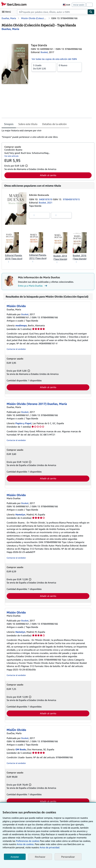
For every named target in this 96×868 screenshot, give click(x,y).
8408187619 (46, 199)
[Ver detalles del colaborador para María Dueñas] (10, 29)
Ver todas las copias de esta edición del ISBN (54, 59)
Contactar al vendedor (16, 349)
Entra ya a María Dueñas (33, 286)
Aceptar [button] (15, 857)
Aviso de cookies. (26, 844)
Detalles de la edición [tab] (54, 124)
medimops (21, 325)
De (44, 67)
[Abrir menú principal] (7, 12)
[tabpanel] (47, 134)
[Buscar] (91, 12)
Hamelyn (20, 514)
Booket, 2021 (46, 203)
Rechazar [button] (40, 857)
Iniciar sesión (79, 5)
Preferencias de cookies (28, 841)
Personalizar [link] (68, 857)
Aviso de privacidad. (50, 847)
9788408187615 (71, 199)
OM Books (21, 749)
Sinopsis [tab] (9, 124)
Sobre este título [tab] (28, 124)
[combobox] (52, 12)
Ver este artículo (11, 156)
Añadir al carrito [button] (48, 175)
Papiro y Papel (23, 423)
